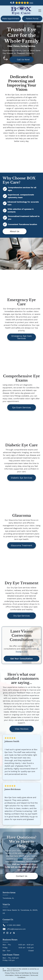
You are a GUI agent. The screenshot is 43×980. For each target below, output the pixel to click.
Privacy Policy (10, 973)
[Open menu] (40, 11)
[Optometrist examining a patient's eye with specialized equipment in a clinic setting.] (22, 500)
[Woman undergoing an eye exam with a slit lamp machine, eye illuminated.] (22, 285)
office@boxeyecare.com (16, 929)
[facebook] (4, 933)
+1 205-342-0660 (14, 925)
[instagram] (7, 933)
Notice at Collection (22, 975)
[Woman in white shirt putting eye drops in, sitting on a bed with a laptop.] (22, 568)
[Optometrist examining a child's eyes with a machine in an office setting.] (22, 361)
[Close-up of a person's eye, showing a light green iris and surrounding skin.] (22, 430)
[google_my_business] (14, 933)
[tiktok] (11, 933)
